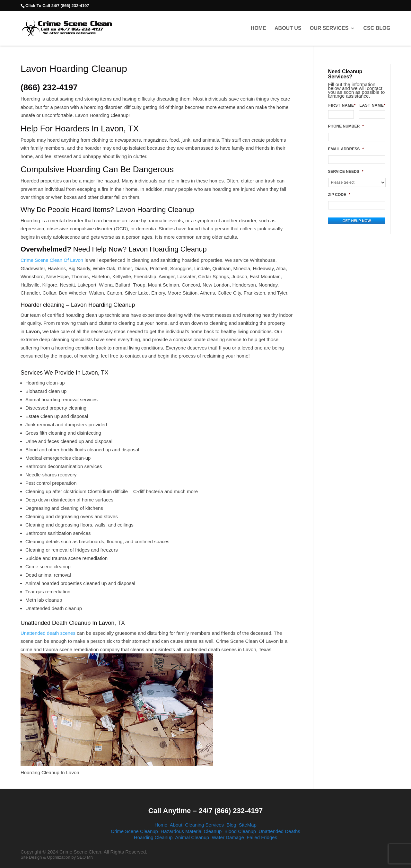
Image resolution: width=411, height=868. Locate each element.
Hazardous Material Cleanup (191, 831)
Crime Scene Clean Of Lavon (52, 260)
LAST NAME (372, 105)
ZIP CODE (339, 195)
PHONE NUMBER (346, 126)
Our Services (329, 28)
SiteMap (248, 825)
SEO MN (85, 857)
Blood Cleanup (240, 831)
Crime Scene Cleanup (134, 831)
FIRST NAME (341, 105)
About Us (288, 28)
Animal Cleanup (192, 837)
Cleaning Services (204, 825)
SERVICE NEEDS (346, 172)
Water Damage (228, 837)
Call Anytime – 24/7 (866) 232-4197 (205, 811)
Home (258, 28)
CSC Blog (377, 28)
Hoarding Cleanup (153, 837)
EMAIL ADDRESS (346, 149)
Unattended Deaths (280, 831)
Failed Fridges (262, 837)
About (176, 825)
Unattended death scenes (48, 633)
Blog (231, 825)
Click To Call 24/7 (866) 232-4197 (57, 6)
